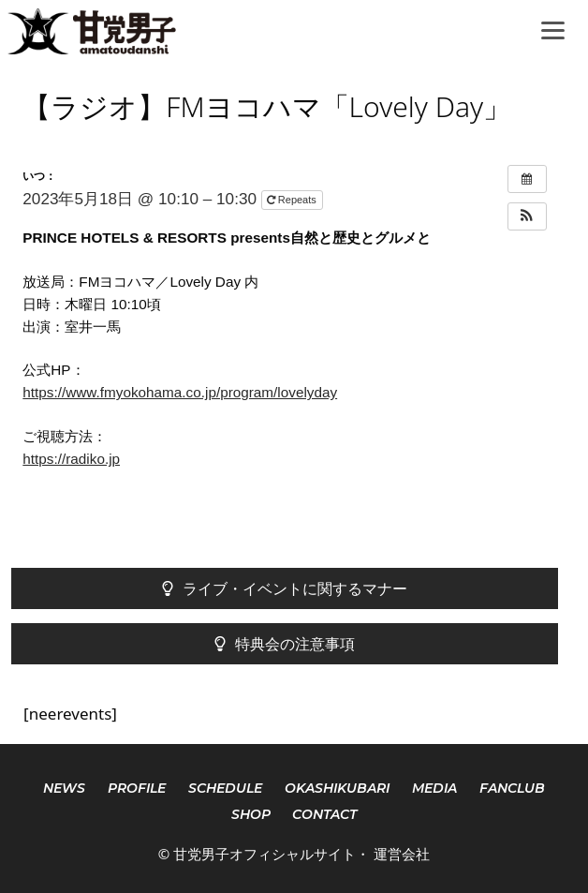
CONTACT (324, 814)
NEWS (64, 788)
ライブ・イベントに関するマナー (285, 588)
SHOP (251, 814)
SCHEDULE (225, 788)
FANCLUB (512, 788)
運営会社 (402, 854)
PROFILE (137, 788)
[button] (527, 216)
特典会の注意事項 (285, 644)
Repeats (293, 200)
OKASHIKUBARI (337, 788)
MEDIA (434, 788)
